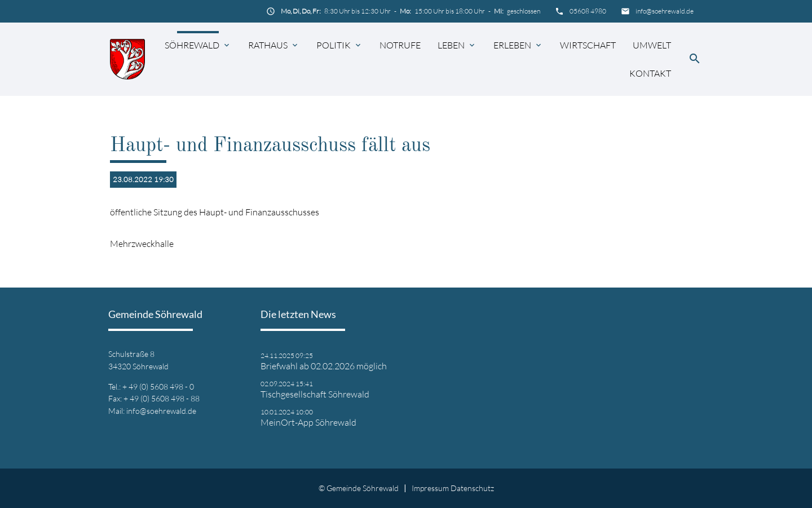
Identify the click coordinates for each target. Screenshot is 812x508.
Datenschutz (472, 488)
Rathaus (268, 45)
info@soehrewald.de (665, 11)
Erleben (512, 45)
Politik (334, 45)
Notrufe (400, 45)
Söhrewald (192, 45)
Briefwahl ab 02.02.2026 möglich (324, 366)
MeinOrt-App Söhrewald (308, 422)
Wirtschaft (588, 45)
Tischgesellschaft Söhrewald (315, 394)
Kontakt (650, 73)
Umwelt (652, 45)
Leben (451, 45)
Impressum (430, 488)
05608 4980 (588, 11)
